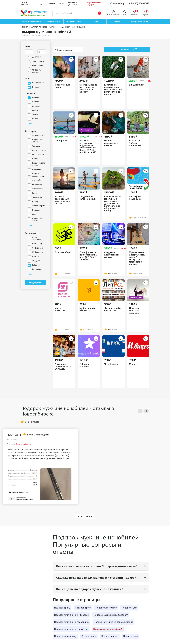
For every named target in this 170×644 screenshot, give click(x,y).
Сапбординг (61, 141)
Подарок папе (89, 636)
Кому (96, 22)
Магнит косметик (60, 309)
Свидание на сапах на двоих (87, 198)
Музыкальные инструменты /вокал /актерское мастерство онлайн (137, 258)
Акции (61, 4)
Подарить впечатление (31, 22)
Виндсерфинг (136, 85)
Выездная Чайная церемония (135, 143)
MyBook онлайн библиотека (88, 309)
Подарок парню (110, 636)
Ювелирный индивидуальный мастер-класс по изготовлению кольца (113, 90)
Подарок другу (83, 608)
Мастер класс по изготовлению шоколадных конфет (88, 88)
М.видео (134, 364)
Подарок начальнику (65, 636)
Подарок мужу (129, 608)
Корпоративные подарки (94, 4)
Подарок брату (62, 608)
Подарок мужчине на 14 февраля (71, 615)
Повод (117, 22)
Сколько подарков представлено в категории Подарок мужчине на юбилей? (103, 578)
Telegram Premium (84, 365)
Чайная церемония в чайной (111, 143)
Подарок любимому (106, 608)
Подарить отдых (53, 22)
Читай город (111, 364)
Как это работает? (25, 4)
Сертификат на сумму (139, 22)
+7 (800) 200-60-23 (139, 4)
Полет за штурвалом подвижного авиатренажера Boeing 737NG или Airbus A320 (88, 147)
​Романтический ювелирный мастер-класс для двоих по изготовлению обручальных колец (113, 204)
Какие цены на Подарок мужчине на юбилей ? (90, 589)
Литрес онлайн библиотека (112, 309)
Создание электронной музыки (111, 255)
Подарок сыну (131, 636)
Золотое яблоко (63, 252)
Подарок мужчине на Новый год (71, 629)
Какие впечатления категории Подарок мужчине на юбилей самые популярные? (103, 566)
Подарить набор (74, 22)
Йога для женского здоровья (134, 311)
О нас (41, 4)
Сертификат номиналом (136, 198)
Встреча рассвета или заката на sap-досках (62, 200)
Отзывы (51, 4)
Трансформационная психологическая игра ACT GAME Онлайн (89, 256)
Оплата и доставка (72, 4)
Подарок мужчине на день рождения (113, 622)
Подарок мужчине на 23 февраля (111, 615)
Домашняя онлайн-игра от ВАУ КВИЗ (63, 366)
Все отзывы (85, 517)
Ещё (31, 124)
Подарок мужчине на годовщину (72, 622)
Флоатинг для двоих (62, 86)
